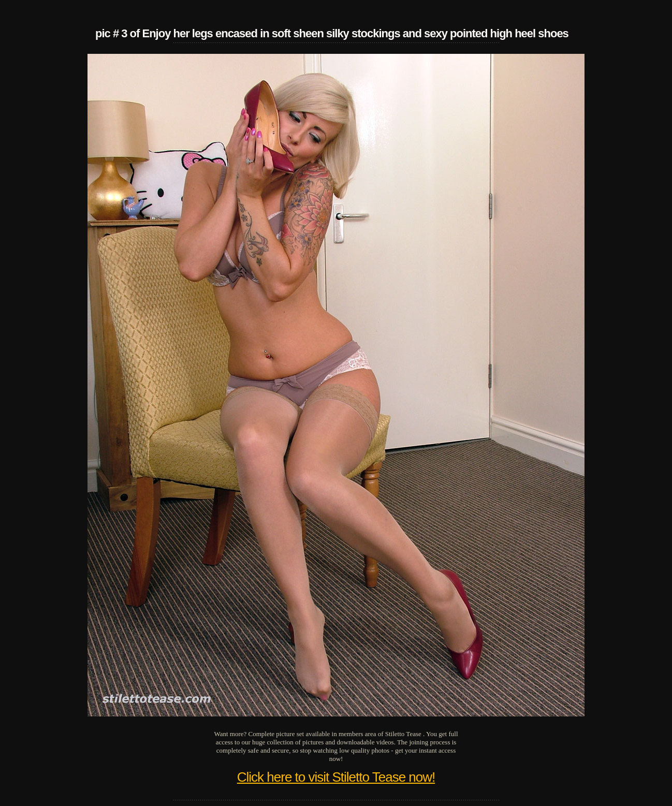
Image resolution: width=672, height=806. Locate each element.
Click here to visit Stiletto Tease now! (336, 777)
